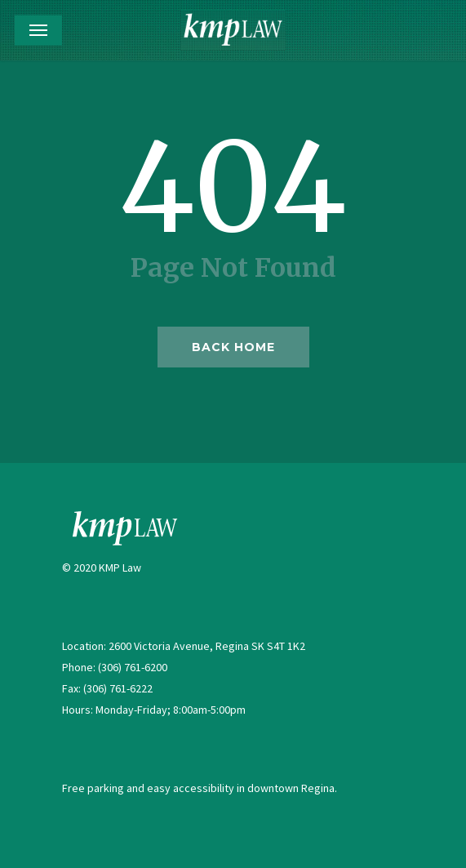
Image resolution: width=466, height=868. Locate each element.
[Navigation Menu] (38, 30)
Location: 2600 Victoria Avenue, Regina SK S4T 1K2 (184, 646)
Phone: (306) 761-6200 (115, 667)
